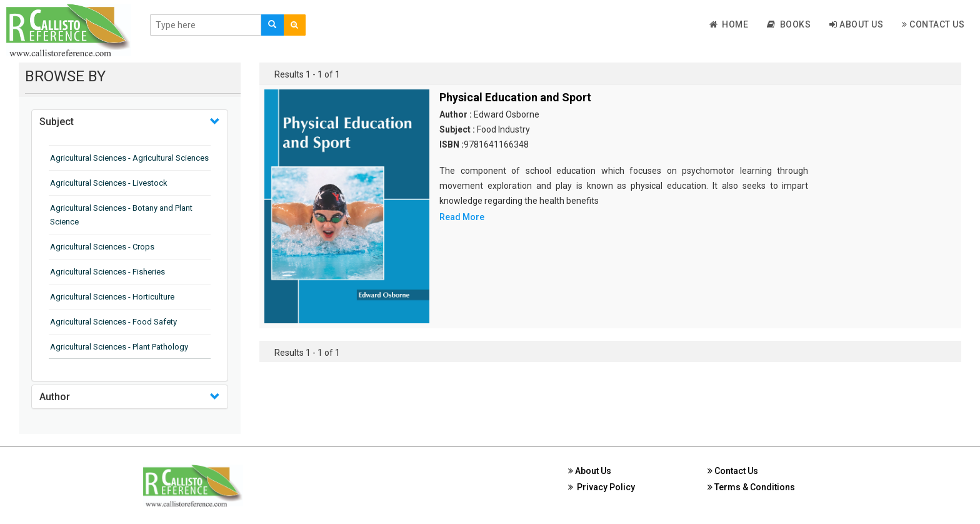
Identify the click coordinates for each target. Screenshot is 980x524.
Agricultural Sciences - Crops (102, 247)
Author (55, 397)
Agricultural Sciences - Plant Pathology (119, 347)
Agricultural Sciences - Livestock (109, 183)
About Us (856, 24)
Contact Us (933, 24)
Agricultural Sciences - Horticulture (112, 297)
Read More (462, 217)
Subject (57, 122)
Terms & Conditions (751, 487)
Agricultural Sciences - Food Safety (113, 322)
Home (729, 24)
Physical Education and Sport (515, 97)
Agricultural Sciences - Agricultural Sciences (129, 158)
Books (789, 24)
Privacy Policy (602, 487)
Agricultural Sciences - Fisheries (107, 272)
